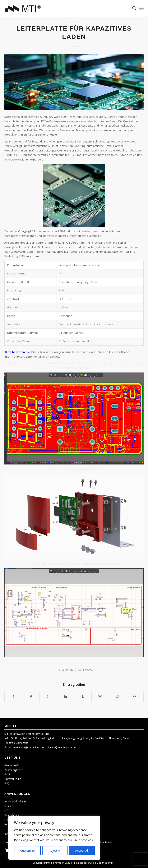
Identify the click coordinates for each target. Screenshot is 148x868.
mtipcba (88, 670)
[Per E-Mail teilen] (135, 696)
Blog (74, 22)
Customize (27, 851)
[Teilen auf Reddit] (117, 696)
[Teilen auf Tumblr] (83, 696)
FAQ (7, 783)
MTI (113, 863)
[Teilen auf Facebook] (13, 696)
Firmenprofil (12, 765)
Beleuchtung (12, 815)
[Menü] (141, 8)
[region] (54, 838)
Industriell (10, 806)
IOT (6, 810)
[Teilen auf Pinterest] (48, 696)
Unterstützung (13, 779)
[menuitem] (132, 8)
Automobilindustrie (16, 801)
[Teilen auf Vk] (100, 696)
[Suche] (132, 8)
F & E (7, 774)
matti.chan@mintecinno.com (30, 747)
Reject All (55, 851)
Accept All (82, 851)
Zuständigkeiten (14, 770)
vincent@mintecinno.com (62, 747)
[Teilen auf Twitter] (31, 696)
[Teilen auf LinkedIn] (65, 696)
